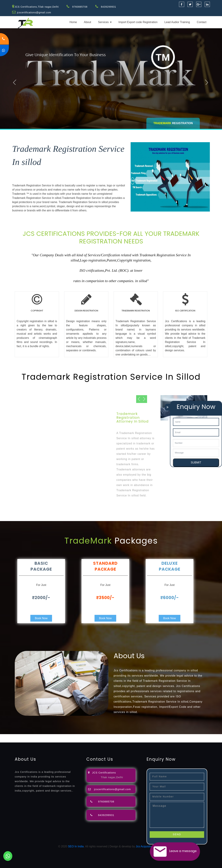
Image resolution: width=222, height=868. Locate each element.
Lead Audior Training (177, 22)
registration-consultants (39, 736)
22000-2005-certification (82, 740)
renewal (151, 736)
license (176, 736)
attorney (117, 736)
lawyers (100, 736)
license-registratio (192, 736)
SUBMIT (196, 463)
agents (127, 736)
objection (89, 736)
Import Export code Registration (138, 22)
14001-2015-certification (51, 740)
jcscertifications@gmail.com (34, 12)
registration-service (12, 736)
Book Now (41, 618)
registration (139, 736)
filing (108, 736)
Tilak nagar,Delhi (112, 777)
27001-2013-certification (112, 740)
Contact (202, 22)
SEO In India (76, 846)
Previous (16, 81)
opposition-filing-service (68, 736)
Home (73, 22)
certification (210, 736)
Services (103, 22)
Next (207, 81)
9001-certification (25, 740)
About (87, 22)
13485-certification (139, 740)
